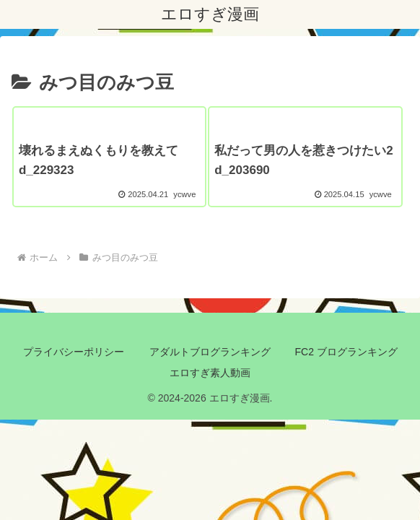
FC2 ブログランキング (346, 352)
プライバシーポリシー (74, 352)
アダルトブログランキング (210, 352)
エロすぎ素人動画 (210, 373)
